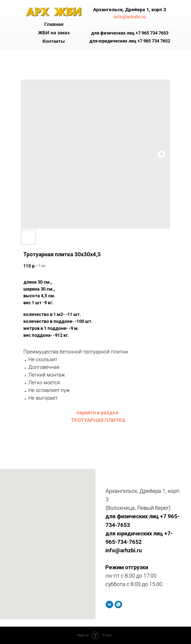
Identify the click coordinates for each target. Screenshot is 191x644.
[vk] (109, 604)
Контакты (54, 41)
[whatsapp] (118, 604)
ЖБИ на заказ (54, 33)
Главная (54, 24)
